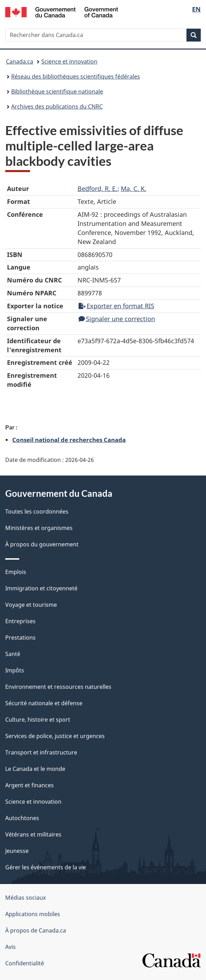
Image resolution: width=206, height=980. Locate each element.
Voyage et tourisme (31, 605)
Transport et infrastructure (41, 752)
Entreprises (20, 621)
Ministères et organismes (39, 528)
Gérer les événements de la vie (46, 867)
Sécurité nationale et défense (44, 703)
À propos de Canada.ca (36, 930)
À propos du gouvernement (42, 544)
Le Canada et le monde (35, 769)
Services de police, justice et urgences (55, 736)
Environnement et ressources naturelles (58, 687)
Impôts (15, 670)
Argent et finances (30, 785)
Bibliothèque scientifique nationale (57, 91)
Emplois (16, 572)
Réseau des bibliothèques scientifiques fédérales (76, 76)
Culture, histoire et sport (38, 720)
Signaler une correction (117, 319)
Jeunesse (17, 851)
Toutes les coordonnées (37, 511)
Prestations (20, 638)
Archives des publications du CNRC (57, 106)
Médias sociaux (25, 898)
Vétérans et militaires (33, 834)
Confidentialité (25, 963)
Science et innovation (69, 61)
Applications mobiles (33, 914)
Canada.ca (20, 61)
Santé (13, 654)
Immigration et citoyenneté (41, 588)
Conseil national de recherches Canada (69, 440)
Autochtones (22, 818)
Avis (10, 947)
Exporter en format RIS (116, 306)
